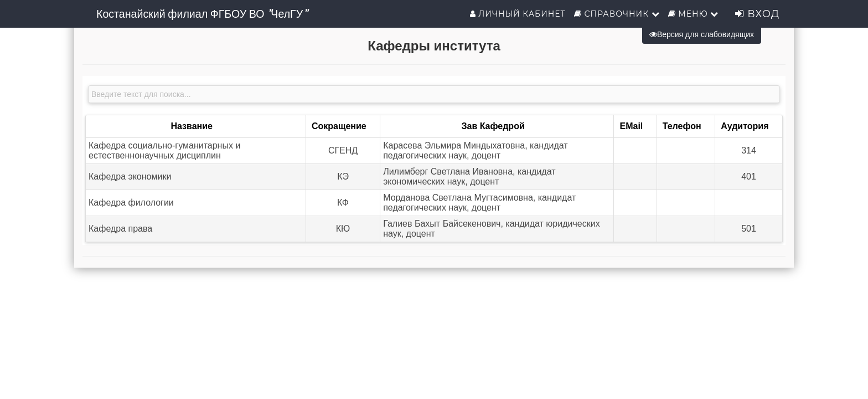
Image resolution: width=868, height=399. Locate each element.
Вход (757, 14)
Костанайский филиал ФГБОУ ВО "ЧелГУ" (201, 14)
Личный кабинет (518, 14)
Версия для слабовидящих (702, 34)
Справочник (617, 14)
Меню (694, 14)
